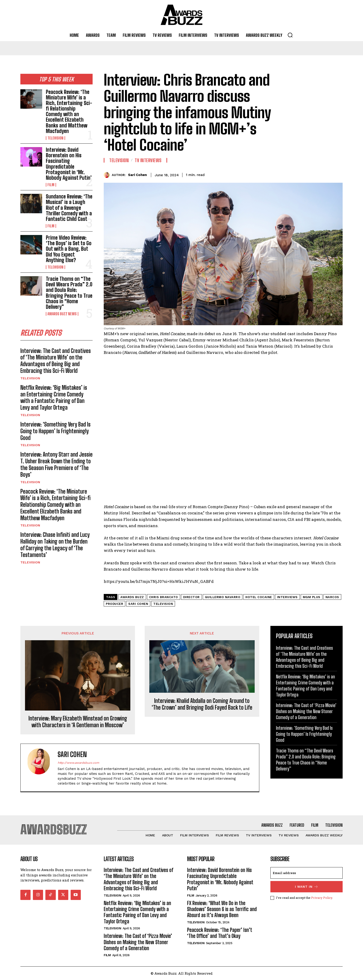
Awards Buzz (132, 597)
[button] (290, 35)
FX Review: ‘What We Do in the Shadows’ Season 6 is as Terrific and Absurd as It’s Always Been (222, 909)
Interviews (287, 597)
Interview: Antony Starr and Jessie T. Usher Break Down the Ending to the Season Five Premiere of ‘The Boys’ (56, 464)
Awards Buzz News (62, 314)
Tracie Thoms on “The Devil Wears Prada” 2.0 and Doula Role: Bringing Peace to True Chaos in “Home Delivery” (69, 293)
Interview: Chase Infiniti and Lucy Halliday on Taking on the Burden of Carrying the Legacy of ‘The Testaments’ (55, 545)
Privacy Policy (322, 898)
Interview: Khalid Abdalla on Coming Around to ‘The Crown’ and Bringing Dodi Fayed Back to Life (202, 704)
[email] (307, 873)
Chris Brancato (164, 597)
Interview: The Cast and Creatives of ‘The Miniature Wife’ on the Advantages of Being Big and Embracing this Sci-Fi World (56, 361)
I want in (307, 887)
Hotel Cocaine (259, 597)
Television (55, 138)
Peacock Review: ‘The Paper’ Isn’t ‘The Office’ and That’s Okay (220, 933)
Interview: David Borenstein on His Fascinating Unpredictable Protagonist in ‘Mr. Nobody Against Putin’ (69, 164)
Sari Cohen (137, 175)
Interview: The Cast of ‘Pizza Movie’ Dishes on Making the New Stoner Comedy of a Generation (306, 711)
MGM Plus (312, 597)
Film (51, 185)
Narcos (332, 597)
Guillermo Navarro (223, 597)
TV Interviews (148, 160)
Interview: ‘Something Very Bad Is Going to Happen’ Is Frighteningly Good (55, 431)
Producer (114, 604)
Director (191, 597)
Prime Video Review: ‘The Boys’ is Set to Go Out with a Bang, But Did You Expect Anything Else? (69, 249)
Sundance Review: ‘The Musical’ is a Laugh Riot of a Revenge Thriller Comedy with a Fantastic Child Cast (69, 208)
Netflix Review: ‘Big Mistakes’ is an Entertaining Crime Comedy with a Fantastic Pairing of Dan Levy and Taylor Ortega (54, 397)
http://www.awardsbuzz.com (78, 763)
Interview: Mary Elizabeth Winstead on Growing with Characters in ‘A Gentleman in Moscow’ (78, 722)
